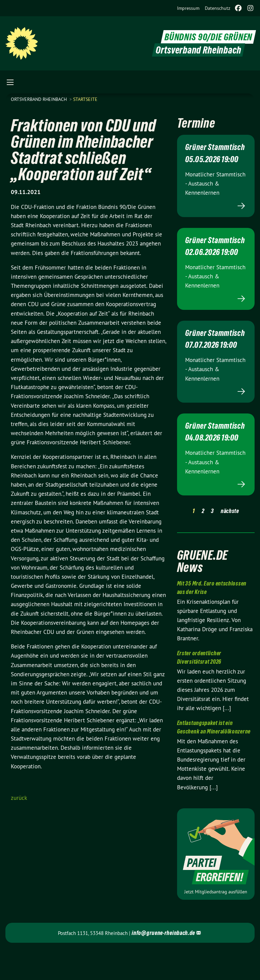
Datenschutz (218, 8)
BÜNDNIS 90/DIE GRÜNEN (207, 37)
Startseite (85, 99)
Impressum (188, 8)
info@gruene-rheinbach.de (163, 965)
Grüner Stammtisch (204, 151)
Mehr (216, 214)
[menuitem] (188, 8)
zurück (19, 798)
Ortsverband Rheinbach (39, 99)
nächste (230, 543)
